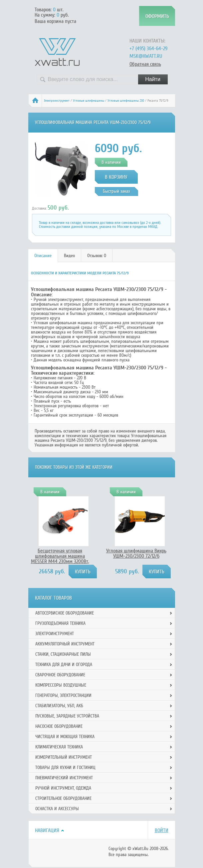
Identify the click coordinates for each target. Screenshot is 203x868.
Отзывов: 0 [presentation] (97, 256)
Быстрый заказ (116, 191)
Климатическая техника (59, 747)
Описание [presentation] (43, 256)
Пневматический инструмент (64, 778)
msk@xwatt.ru (146, 56)
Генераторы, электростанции (63, 695)
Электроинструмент (57, 101)
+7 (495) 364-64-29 (148, 48)
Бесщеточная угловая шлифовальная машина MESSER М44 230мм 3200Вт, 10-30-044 (60, 559)
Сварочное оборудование (60, 675)
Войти (162, 830)
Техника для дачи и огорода (64, 665)
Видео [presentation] (69, 256)
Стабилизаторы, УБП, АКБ (59, 706)
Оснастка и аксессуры (57, 809)
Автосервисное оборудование (65, 613)
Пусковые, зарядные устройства (67, 716)
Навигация (47, 830)
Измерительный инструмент (64, 757)
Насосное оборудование (59, 726)
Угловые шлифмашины (89, 101)
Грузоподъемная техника (60, 623)
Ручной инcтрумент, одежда (63, 788)
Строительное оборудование (63, 798)
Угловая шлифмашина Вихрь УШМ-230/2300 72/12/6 (136, 553)
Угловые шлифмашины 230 (126, 101)
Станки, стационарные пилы (63, 654)
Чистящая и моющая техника (65, 737)
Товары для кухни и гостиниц (65, 768)
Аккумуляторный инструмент (65, 644)
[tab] (43, 256)
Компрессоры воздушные (61, 685)
